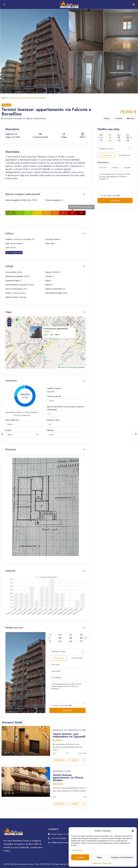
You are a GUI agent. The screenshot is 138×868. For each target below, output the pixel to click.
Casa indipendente (71, 730)
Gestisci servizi (77, 850)
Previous (49, 638)
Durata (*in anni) (53, 420)
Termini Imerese (38, 118)
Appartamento (58, 730)
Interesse (50, 430)
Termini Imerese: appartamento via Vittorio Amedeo (68, 778)
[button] (133, 831)
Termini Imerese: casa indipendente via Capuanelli (69, 735)
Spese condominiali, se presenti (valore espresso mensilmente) (66, 408)
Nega (99, 857)
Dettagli (9, 266)
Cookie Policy (97, 863)
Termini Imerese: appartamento (56, 329)
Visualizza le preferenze (122, 857)
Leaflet (61, 367)
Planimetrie (11, 449)
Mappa (9, 312)
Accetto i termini (62, 706)
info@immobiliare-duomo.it (61, 843)
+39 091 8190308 (59, 838)
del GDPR (68, 706)
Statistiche (10, 571)
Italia (52, 243)
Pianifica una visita (14, 628)
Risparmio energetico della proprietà (23, 194)
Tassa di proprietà (54, 396)
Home (3, 98)
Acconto (8, 430)
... (60, 750)
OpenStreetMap (72, 367)
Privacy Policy (107, 863)
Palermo (28, 118)
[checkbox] (50, 706)
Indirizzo (10, 233)
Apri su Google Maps (14, 253)
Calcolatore (11, 381)
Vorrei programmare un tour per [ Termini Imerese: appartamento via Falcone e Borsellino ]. (67, 692)
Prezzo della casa (12, 420)
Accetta (80, 857)
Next (86, 638)
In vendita (6, 105)
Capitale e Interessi (54, 388)
